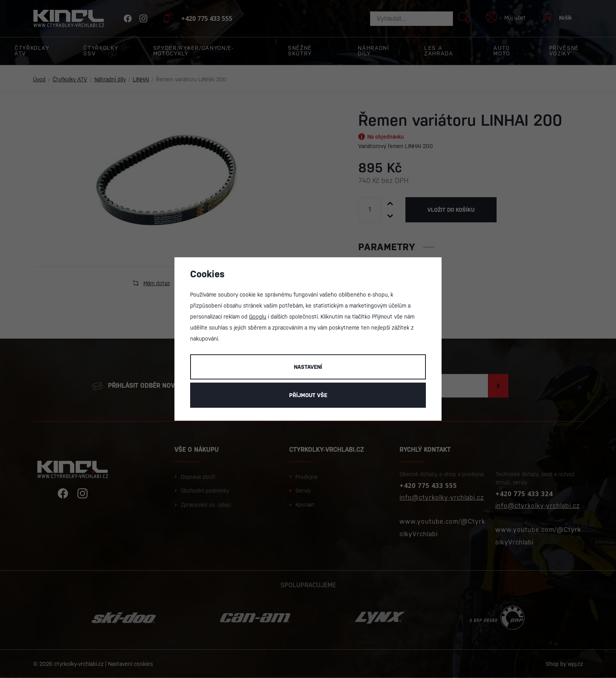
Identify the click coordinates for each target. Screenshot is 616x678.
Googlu (258, 317)
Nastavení (308, 367)
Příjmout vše (308, 395)
